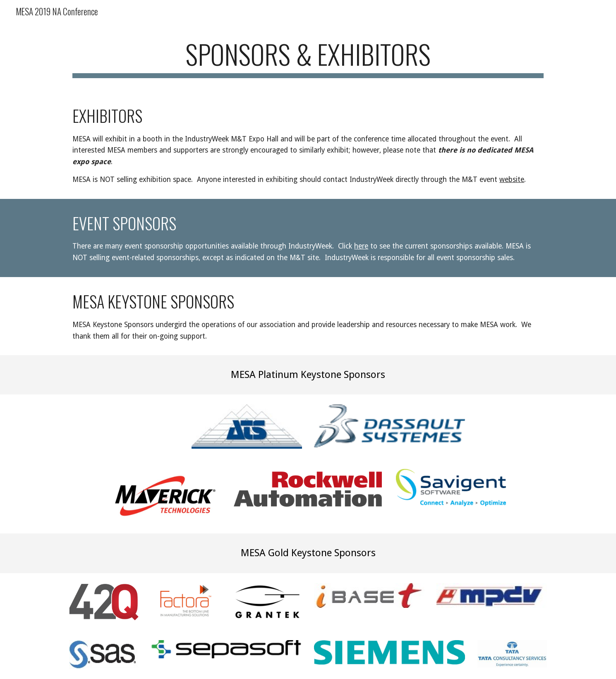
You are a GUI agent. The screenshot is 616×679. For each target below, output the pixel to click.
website (512, 179)
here (361, 246)
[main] (308, 58)
